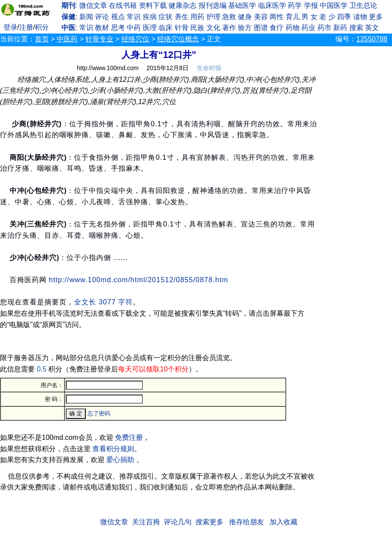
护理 (213, 17)
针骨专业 (99, 39)
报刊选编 (213, 5)
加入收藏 (284, 522)
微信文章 (93, 5)
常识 (134, 17)
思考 (118, 28)
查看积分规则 (113, 449)
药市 (324, 28)
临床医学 (272, 5)
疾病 (150, 17)
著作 (229, 28)
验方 (245, 28)
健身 (245, 17)
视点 (118, 17)
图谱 (261, 28)
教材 (102, 28)
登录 (10, 27)
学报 (311, 5)
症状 (166, 17)
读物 (360, 17)
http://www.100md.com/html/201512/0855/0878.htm (139, 280)
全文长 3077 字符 (103, 302)
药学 (295, 5)
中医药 (67, 39)
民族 (197, 28)
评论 (102, 17)
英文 (372, 28)
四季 (344, 17)
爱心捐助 (120, 460)
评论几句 (178, 522)
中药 (134, 28)
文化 (213, 28)
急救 (229, 17)
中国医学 (334, 5)
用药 (197, 17)
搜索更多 (210, 522)
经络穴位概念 (178, 39)
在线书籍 (123, 5)
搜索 (356, 28)
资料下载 (153, 5)
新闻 (86, 17)
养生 (182, 17)
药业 (308, 28)
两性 (277, 17)
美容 (261, 17)
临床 (166, 28)
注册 (26, 27)
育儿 (293, 17)
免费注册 (129, 437)
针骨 (182, 28)
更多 (376, 17)
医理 (150, 28)
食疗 (277, 28)
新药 (340, 28)
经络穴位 (135, 39)
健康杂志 (182, 5)
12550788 (372, 39)
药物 (293, 28)
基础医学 (242, 5)
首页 (42, 39)
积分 (42, 27)
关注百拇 (146, 522)
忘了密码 (99, 413)
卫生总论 (363, 5)
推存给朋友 (247, 522)
